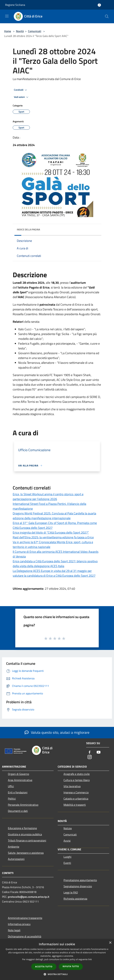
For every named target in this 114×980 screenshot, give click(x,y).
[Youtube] (99, 752)
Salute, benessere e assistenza (26, 853)
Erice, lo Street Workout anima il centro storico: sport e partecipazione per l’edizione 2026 (48, 497)
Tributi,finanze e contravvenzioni (27, 840)
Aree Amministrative (20, 780)
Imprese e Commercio (76, 792)
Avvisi (67, 841)
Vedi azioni (22, 97)
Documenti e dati (18, 811)
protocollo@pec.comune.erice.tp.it (29, 897)
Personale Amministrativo (23, 805)
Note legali (14, 930)
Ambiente (14, 847)
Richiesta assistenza (75, 899)
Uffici (11, 786)
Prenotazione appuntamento (80, 880)
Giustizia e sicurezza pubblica (25, 834)
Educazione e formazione (22, 828)
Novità (20, 31)
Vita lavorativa (72, 786)
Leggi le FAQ (71, 892)
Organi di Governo (18, 774)
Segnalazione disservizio (78, 886)
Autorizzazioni (16, 859)
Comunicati (35, 31)
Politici (12, 799)
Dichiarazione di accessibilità (25, 936)
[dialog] (57, 960)
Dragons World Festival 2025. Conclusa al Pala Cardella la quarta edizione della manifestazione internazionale (54, 516)
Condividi (21, 90)
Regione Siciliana (15, 5)
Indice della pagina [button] (28, 229)
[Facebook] (90, 752)
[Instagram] (90, 757)
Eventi (67, 863)
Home (8, 31)
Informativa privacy (19, 924)
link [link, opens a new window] (90, 959)
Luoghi (67, 857)
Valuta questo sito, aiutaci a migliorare (57, 732)
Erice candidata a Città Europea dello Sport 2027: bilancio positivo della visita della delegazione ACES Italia (55, 564)
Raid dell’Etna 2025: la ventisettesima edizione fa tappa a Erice (53, 537)
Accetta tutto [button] (44, 967)
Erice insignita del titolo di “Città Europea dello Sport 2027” (51, 533)
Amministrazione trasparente (25, 918)
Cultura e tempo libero (77, 780)
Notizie (68, 828)
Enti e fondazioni (18, 792)
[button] (57, 974)
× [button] (110, 943)
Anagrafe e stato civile (77, 774)
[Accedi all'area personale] (99, 5)
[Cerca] (107, 16)
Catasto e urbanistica (76, 799)
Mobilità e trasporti (75, 805)
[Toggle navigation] (7, 16)
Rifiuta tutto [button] (71, 966)
